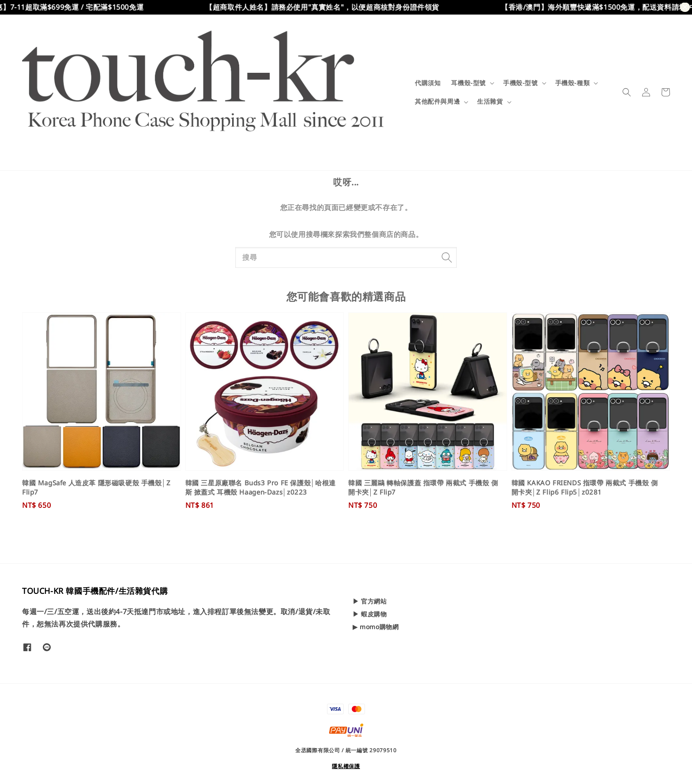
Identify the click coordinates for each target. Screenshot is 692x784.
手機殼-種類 (573, 83)
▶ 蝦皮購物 (370, 614)
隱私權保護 (346, 766)
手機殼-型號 (521, 83)
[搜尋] (447, 257)
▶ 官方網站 (370, 601)
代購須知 (428, 83)
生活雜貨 (490, 101)
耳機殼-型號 (468, 83)
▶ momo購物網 (376, 627)
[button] (627, 92)
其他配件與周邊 (437, 101)
